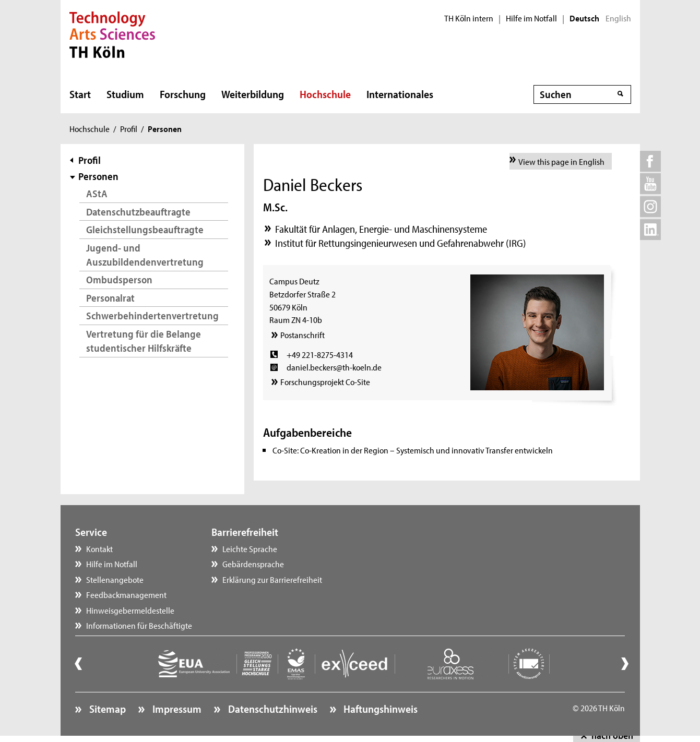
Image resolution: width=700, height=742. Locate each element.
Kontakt (99, 548)
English (618, 18)
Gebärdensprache (253, 564)
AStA (97, 193)
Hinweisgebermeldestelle (130, 610)
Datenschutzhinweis (272, 709)
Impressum (176, 709)
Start (80, 94)
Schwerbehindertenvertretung (152, 315)
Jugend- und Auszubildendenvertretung (145, 255)
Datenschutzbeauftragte (138, 212)
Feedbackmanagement (126, 594)
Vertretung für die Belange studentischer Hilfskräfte (144, 341)
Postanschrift (302, 334)
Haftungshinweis (379, 709)
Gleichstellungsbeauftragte (145, 229)
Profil (129, 128)
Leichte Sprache (250, 548)
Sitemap (106, 709)
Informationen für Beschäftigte (139, 625)
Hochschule (325, 94)
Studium (125, 94)
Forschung (183, 94)
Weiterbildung (253, 94)
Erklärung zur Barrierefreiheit (272, 579)
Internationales (400, 94)
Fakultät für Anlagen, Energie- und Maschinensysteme (381, 229)
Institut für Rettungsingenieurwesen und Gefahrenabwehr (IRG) (401, 243)
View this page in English (561, 161)
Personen (98, 176)
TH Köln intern (469, 18)
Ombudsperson (119, 279)
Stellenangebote (115, 579)
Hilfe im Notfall (531, 18)
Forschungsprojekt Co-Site (325, 381)
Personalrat (110, 298)
